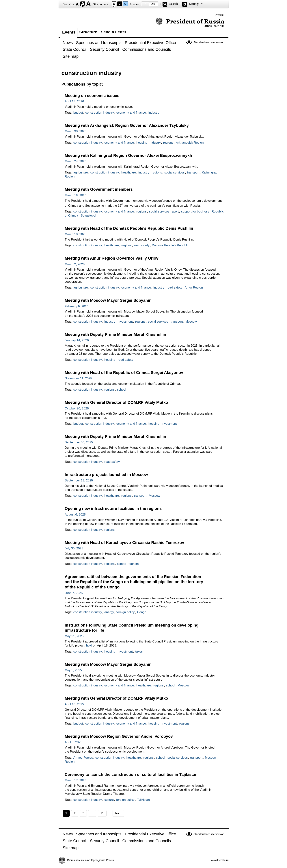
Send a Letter (114, 32)
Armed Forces (83, 758)
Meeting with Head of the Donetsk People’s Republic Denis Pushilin (129, 228)
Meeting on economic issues (92, 96)
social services (175, 172)
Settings (194, 4)
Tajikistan (143, 800)
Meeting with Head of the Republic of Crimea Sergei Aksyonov (124, 373)
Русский (220, 15)
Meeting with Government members (99, 189)
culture (109, 800)
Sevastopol (88, 216)
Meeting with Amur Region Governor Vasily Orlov (112, 258)
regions (168, 143)
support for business (195, 212)
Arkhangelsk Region (190, 143)
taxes (139, 652)
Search (174, 4)
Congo (142, 612)
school (121, 390)
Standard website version (209, 42)
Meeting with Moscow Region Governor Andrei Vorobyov (119, 736)
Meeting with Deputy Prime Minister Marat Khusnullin (115, 334)
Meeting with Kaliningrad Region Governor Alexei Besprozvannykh (128, 155)
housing (142, 143)
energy (109, 612)
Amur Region (194, 288)
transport (193, 172)
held (89, 646)
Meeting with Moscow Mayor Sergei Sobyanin (108, 300)
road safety (142, 245)
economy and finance (131, 113)
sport (175, 212)
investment (125, 322)
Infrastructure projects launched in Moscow (106, 475)
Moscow (191, 322)
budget (78, 113)
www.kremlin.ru (220, 860)
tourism (134, 564)
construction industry (100, 113)
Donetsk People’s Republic (170, 245)
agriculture (81, 172)
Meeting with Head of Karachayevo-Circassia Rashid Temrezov (125, 543)
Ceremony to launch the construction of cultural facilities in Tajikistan (131, 774)
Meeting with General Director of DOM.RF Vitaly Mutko (117, 402)
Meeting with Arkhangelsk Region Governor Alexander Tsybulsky (127, 125)
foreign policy (126, 612)
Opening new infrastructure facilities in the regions (113, 508)
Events (69, 32)
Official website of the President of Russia (190, 22)
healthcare (129, 172)
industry (154, 113)
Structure (88, 32)
